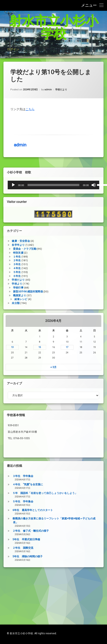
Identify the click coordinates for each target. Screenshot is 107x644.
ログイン (13, 61)
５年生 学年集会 (93, 536)
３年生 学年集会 (93, 511)
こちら (30, 76)
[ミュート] (23, 219)
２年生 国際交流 (93, 582)
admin (20, 112)
